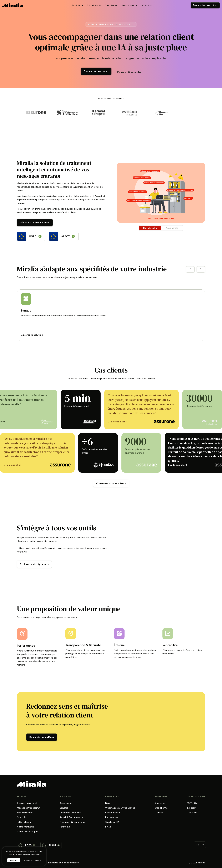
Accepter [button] (14, 860)
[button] (190, 269)
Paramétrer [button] (28, 860)
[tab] (150, 228)
